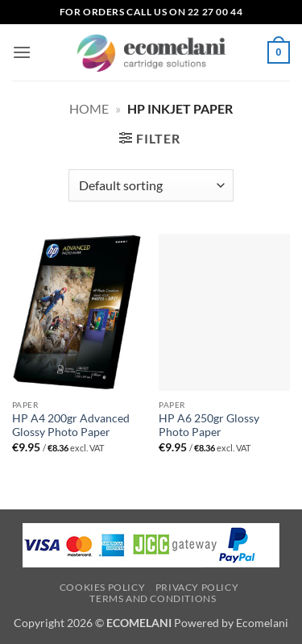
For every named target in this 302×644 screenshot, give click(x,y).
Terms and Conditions (153, 598)
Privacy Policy (197, 587)
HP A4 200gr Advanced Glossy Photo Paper (71, 426)
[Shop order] (151, 185)
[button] (22, 52)
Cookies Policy (103, 587)
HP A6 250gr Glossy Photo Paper (209, 426)
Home (89, 108)
